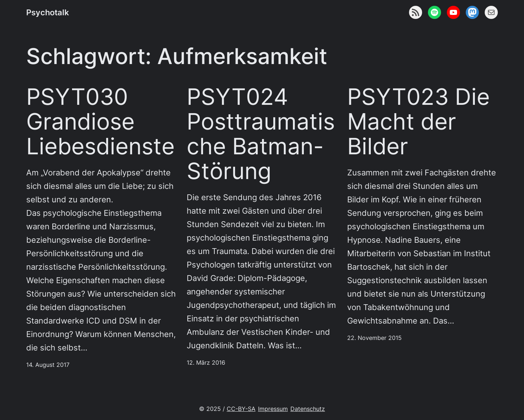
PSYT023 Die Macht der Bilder (418, 121)
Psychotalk (48, 12)
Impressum (273, 409)
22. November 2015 (374, 338)
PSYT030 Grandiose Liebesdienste (100, 121)
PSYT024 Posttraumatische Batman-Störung (261, 134)
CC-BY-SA (241, 409)
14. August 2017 (48, 365)
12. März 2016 (206, 363)
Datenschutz (308, 409)
